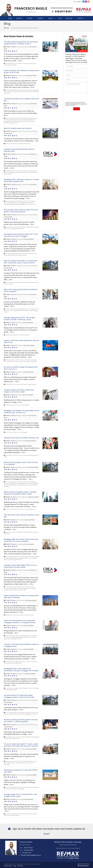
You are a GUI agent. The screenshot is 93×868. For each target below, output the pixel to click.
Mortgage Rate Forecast (10, 121)
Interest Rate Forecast (19, 714)
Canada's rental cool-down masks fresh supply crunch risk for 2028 (19, 391)
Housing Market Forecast (12, 63)
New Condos (22, 254)
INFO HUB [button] (69, 18)
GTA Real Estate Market (31, 360)
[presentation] (79, 98)
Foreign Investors (32, 384)
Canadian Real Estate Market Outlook (13, 590)
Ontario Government (9, 92)
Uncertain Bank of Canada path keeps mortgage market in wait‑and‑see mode (19, 696)
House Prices (16, 737)
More (20, 61)
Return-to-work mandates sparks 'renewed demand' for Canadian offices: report (20, 493)
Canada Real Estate (10, 171)
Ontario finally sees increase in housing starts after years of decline (21, 596)
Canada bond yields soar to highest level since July (22, 100)
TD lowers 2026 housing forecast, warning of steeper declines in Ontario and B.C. (21, 43)
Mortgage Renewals (16, 204)
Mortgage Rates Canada (23, 121)
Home (7, 28)
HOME (10, 18)
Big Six (33, 227)
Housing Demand (21, 90)
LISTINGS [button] (20, 18)
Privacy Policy (8, 866)
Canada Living (35, 282)
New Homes (7, 534)
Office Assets (21, 509)
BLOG (60, 18)
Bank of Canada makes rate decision (18, 128)
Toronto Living (19, 361)
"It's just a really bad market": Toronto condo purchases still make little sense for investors (21, 745)
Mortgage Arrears (17, 556)
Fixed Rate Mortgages (28, 118)
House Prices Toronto (18, 455)
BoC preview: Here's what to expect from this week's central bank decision (21, 211)
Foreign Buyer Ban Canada (12, 384)
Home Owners (26, 201)
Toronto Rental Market (24, 335)
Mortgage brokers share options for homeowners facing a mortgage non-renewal (21, 670)
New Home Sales (30, 254)
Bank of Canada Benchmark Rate (14, 118)
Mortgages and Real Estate (23, 104)
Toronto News (20, 649)
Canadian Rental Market (11, 335)
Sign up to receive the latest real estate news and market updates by (47, 829)
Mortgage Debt (24, 203)
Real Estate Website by (83, 864)
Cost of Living (30, 309)
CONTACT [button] (81, 18)
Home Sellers (20, 625)
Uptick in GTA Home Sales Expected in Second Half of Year (21, 341)
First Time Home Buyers (11, 432)
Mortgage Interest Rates (22, 467)
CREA (25, 590)
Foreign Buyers (20, 372)
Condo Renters (22, 814)
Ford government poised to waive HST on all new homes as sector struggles (21, 235)
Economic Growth (8, 284)
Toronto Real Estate (28, 361)
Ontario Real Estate (31, 63)
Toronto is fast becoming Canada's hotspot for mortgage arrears (22, 645)
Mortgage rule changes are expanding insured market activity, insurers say (21, 411)
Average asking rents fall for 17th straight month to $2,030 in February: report (19, 319)
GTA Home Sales (20, 360)
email (46, 834)
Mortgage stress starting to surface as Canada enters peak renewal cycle (21, 180)
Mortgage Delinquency (13, 558)
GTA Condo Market (10, 360)
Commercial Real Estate (22, 497)
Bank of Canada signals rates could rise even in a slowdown (21, 463)
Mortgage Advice (21, 674)
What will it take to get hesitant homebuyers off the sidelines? (21, 290)
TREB (35, 361)
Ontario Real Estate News (10, 65)
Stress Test (33, 204)
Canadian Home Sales (21, 171)
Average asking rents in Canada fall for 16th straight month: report (20, 795)
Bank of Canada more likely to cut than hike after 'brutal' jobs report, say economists (20, 262)
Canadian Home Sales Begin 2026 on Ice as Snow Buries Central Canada (20, 566)
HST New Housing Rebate (32, 90)
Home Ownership (17, 636)
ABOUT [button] (51, 18)
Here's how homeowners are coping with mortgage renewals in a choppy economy (20, 621)
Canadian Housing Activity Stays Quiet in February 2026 (19, 150)
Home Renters (30, 814)
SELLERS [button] (41, 18)
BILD (6, 532)
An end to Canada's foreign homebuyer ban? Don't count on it (21, 368)
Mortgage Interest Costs (29, 120)
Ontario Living (22, 63)
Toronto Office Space (30, 509)
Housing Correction (27, 310)
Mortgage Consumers (17, 120)
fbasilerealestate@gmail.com (31, 855)
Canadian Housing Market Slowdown (17, 172)
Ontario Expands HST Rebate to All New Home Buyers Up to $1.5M (21, 71)
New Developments (21, 775)
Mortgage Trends (14, 123)
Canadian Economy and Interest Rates (26, 131)
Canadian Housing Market (23, 47)
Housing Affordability (11, 90)
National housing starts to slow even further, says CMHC (21, 771)
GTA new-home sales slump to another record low (21, 516)
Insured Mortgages (23, 432)
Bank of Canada (9, 144)
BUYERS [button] (30, 18)
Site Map (20, 866)
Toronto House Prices (9, 361)
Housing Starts (9, 615)
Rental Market (19, 322)
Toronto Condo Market (31, 661)
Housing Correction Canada (23, 787)
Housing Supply (21, 789)
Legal (15, 866)
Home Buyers (20, 239)
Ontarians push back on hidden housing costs (21, 438)
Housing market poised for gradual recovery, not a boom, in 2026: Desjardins (21, 721)
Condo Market (16, 761)
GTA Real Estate (20, 345)
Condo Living (8, 761)
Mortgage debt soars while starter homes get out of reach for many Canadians (21, 540)
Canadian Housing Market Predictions (26, 725)
